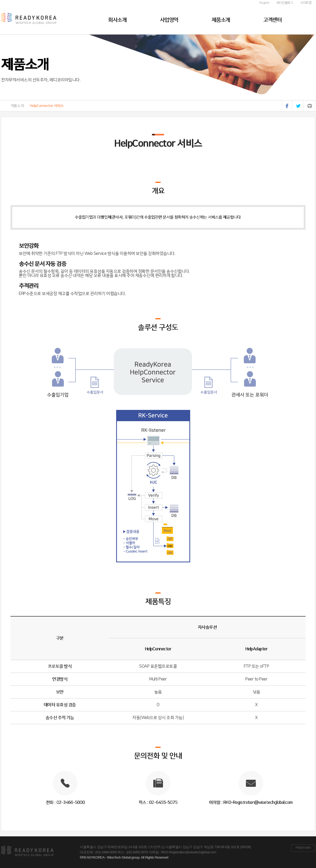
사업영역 (169, 20)
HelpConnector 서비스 (47, 106)
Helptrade (303, 848)
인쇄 (310, 106)
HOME (3, 106)
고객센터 (272, 20)
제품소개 (221, 20)
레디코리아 (44, 17)
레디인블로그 (285, 3)
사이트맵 (306, 3)
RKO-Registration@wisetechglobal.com (189, 852)
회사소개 (117, 20)
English (264, 3)
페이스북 (287, 106)
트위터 (298, 106)
